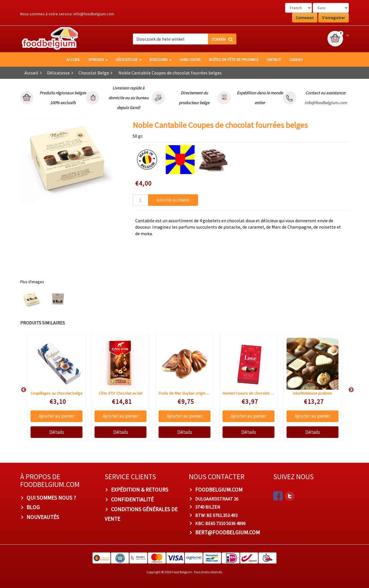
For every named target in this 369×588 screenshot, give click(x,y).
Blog (33, 507)
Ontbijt (274, 59)
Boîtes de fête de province (234, 59)
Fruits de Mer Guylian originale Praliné (191, 393)
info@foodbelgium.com (94, 14)
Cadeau (296, 59)
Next (348, 390)
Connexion (305, 18)
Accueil (73, 59)
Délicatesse (129, 59)
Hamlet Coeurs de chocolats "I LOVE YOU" (258, 393)
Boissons (161, 59)
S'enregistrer (334, 18)
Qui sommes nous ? (51, 498)
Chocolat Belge (94, 73)
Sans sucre (190, 59)
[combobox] (184, 39)
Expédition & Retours (140, 490)
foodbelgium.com (219, 490)
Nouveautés (43, 517)
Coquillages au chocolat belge (57, 393)
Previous (21, 390)
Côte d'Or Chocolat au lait (121, 393)
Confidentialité (132, 499)
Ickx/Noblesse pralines (312, 393)
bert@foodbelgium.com (227, 532)
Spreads (98, 59)
